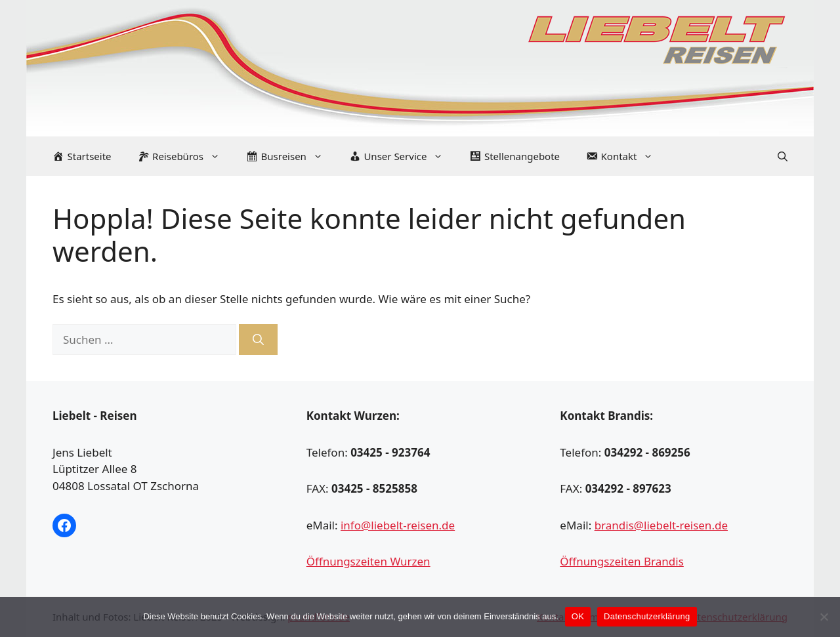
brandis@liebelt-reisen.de (661, 525)
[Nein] (824, 617)
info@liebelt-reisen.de (398, 525)
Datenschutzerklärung (647, 616)
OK (578, 616)
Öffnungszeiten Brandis (621, 561)
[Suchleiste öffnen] (783, 156)
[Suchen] (258, 340)
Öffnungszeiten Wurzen (368, 561)
